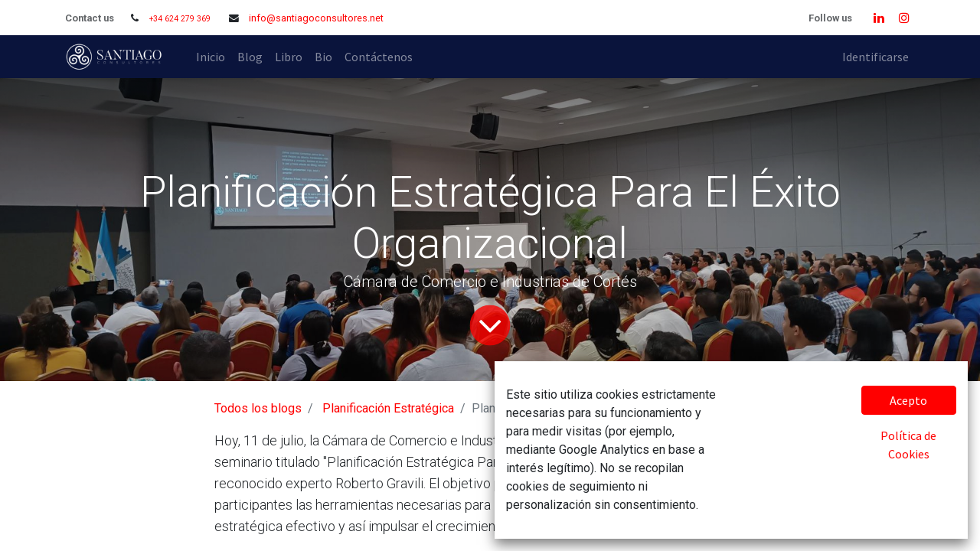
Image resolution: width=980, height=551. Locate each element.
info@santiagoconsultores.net (316, 18)
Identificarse (875, 57)
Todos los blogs (258, 408)
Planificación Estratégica (388, 408)
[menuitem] (211, 57)
